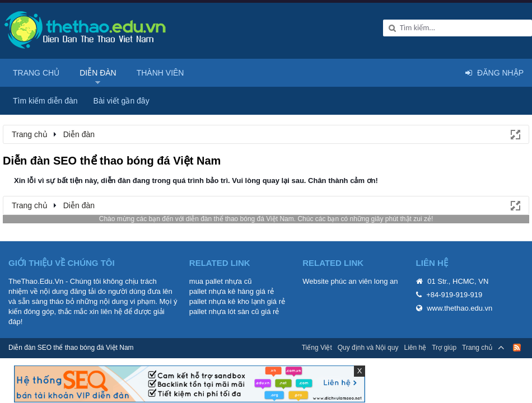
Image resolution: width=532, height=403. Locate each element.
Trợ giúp (444, 348)
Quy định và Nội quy (368, 348)
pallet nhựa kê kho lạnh (227, 301)
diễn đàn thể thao (212, 219)
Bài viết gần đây (122, 101)
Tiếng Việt (317, 348)
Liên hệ (415, 348)
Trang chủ (36, 73)
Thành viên (160, 73)
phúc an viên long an (365, 281)
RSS (517, 348)
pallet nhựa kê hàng (221, 291)
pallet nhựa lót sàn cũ (224, 311)
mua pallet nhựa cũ (221, 281)
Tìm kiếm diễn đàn (45, 101)
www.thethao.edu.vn (459, 308)
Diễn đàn (98, 73)
